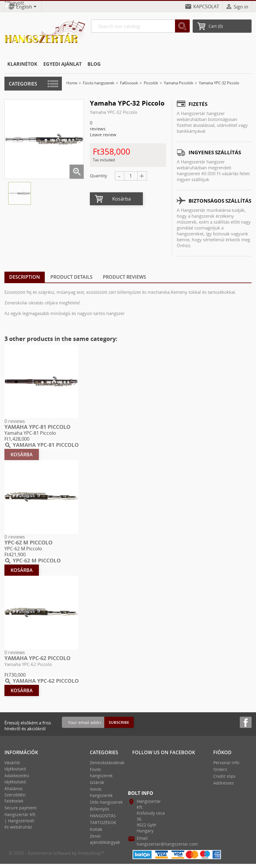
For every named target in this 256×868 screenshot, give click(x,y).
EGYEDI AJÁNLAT (62, 64)
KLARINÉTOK (22, 64)
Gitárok (97, 782)
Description (25, 277)
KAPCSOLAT (206, 6)
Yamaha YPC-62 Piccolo (37, 658)
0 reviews (15, 421)
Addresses (224, 783)
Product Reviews (124, 277)
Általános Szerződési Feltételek (15, 795)
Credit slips (224, 776)
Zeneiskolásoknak (107, 763)
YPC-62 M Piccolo (28, 542)
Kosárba (122, 199)
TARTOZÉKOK (103, 822)
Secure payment (20, 808)
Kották (96, 829)
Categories (23, 84)
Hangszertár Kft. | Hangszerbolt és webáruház (20, 821)
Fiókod (222, 752)
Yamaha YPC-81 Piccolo (37, 427)
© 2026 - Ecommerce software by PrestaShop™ (57, 853)
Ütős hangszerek (106, 802)
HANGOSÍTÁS (103, 816)
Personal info (226, 763)
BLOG (94, 64)
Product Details (71, 277)
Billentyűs (100, 809)
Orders (220, 769)
